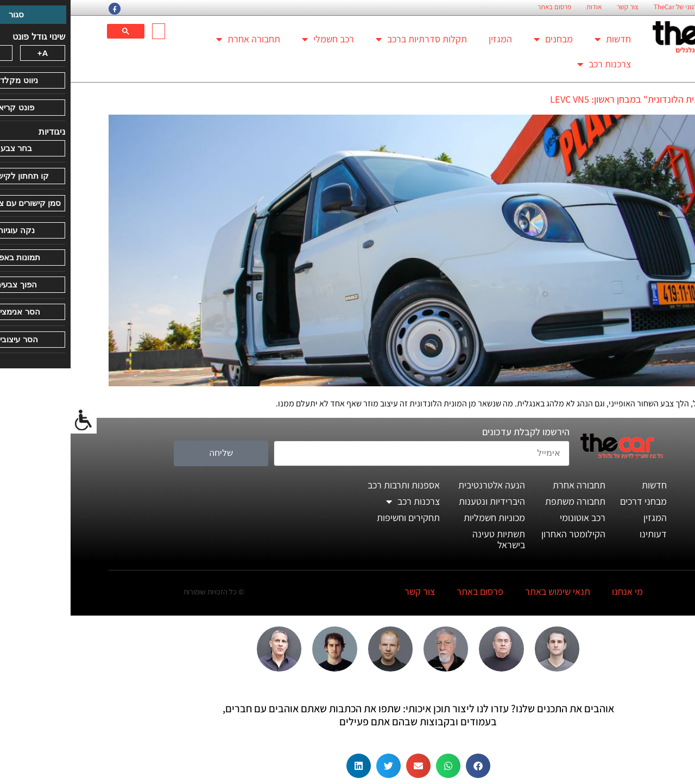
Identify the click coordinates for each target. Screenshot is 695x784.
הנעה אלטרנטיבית (421, 485)
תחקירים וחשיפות (338, 518)
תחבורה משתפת (505, 501)
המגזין (430, 39)
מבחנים (483, 39)
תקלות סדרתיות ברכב (351, 39)
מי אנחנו (557, 591)
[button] (407, 766)
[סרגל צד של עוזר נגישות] (13, 421)
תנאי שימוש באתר (487, 591)
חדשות (542, 39)
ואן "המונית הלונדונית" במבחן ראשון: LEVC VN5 (568, 99)
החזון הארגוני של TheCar (616, 7)
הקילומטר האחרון (503, 534)
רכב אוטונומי (512, 518)
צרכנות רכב (533, 64)
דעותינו (583, 534)
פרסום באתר (484, 7)
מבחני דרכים (573, 501)
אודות (523, 7)
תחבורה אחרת (178, 39)
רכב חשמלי (257, 39)
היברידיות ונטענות (421, 501)
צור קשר (557, 7)
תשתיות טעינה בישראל (428, 539)
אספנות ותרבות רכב (333, 485)
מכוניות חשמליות (424, 518)
